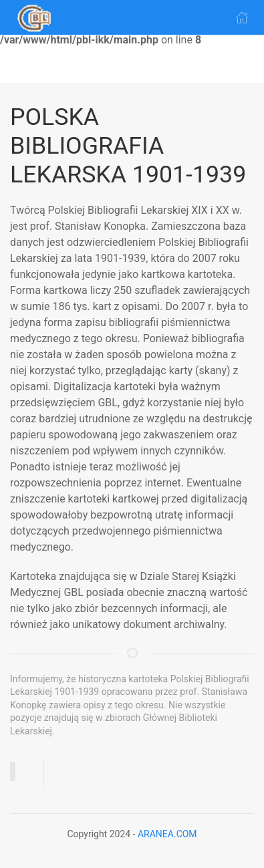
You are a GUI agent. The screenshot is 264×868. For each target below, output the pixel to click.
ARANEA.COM (167, 834)
